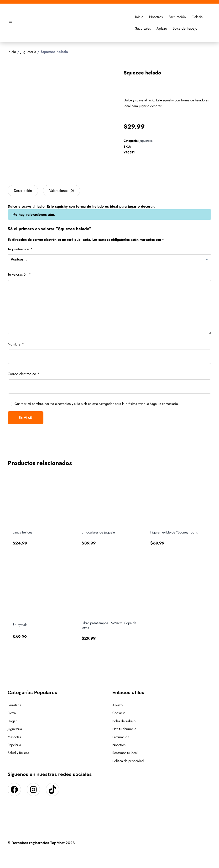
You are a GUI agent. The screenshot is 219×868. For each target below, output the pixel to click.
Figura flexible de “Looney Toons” (175, 532)
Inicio (12, 52)
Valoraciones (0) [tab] (62, 191)
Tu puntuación (20, 249)
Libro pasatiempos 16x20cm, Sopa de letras (109, 625)
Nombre (16, 344)
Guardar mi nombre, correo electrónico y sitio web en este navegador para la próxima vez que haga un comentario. (97, 404)
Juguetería (28, 52)
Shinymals (20, 625)
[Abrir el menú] (10, 23)
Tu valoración (19, 274)
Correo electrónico (23, 374)
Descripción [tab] (23, 191)
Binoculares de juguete (98, 532)
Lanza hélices (22, 532)
